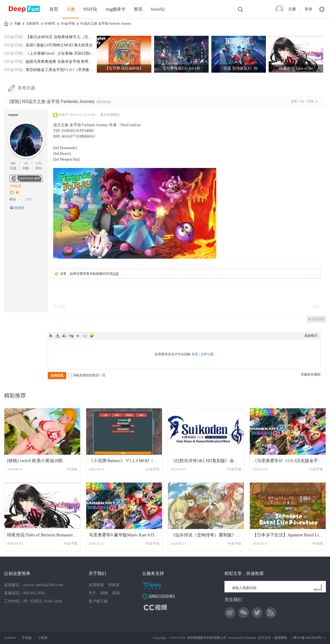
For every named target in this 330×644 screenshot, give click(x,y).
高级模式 (311, 336)
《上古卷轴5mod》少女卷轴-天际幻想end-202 (64, 53)
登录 (308, 9)
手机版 (27, 638)
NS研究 (50, 23)
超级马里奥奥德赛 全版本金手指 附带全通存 (63, 62)
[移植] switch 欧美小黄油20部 (35, 461)
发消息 (19, 208)
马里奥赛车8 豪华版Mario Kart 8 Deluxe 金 (129, 535)
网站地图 (98, 608)
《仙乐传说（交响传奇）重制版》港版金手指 (214, 535)
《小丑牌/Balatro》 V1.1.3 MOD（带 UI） (128, 461)
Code (85, 336)
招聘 (104, 593)
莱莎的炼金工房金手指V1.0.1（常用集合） (61, 70)
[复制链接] (104, 102)
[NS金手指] (13, 37)
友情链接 (96, 585)
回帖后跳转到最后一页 (87, 375)
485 (13, 163)
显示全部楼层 (110, 115)
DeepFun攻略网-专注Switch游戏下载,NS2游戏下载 (6, 24)
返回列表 (318, 319)
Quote (78, 336)
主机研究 (32, 23)
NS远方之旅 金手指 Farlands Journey (106, 23)
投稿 (116, 593)
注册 (292, 9)
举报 (316, 307)
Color (58, 336)
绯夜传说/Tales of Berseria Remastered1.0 (45, 535)
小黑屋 (43, 638)
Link (71, 336)
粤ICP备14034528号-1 (309, 638)
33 (26, 163)
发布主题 (26, 88)
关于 (92, 593)
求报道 (114, 585)
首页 (54, 9)
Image (64, 336)
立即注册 (207, 354)
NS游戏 (72, 469)
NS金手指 (67, 23)
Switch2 (158, 9)
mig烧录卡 (115, 9)
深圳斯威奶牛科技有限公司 (207, 638)
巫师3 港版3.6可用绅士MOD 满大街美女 (59, 45)
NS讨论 (90, 9)
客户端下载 (98, 601)
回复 (116, 274)
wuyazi (13, 115)
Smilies (92, 336)
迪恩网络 (281, 638)
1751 (39, 163)
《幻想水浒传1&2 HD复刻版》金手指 (207, 461)
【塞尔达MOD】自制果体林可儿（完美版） (63, 37)
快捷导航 (322, 9)
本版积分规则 (311, 374)
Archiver (10, 638)
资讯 (138, 9)
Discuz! (251, 638)
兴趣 (71, 9)
